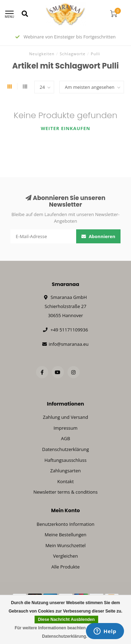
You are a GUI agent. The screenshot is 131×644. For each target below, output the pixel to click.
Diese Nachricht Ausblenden (66, 620)
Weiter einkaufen (66, 128)
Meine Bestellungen (66, 535)
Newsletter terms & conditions (65, 492)
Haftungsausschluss (65, 460)
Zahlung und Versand (65, 417)
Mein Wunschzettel (65, 545)
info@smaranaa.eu (68, 344)
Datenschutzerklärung (66, 449)
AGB (65, 438)
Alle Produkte (65, 567)
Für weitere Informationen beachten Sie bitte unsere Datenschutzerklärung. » (66, 632)
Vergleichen (65, 556)
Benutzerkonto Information (66, 524)
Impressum (65, 428)
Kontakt (65, 481)
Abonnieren (99, 236)
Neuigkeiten (42, 54)
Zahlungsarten (66, 471)
